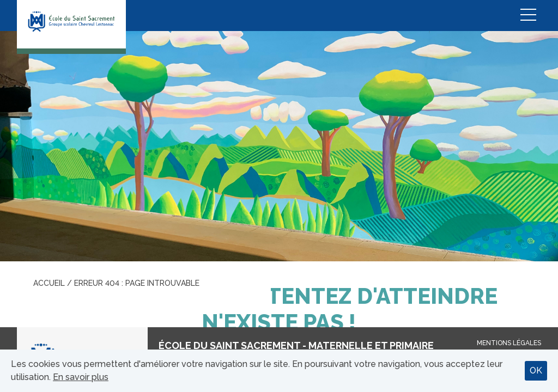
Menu (528, 16)
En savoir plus (81, 377)
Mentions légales (509, 343)
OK (536, 370)
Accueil (49, 283)
